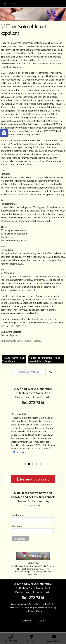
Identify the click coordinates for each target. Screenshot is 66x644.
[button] (4, 133)
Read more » (20, 452)
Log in (41, 620)
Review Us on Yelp (33, 479)
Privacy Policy (35, 611)
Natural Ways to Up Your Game (14, 359)
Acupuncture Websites (22, 604)
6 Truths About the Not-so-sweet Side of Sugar (45, 359)
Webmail (26, 620)
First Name (17, 526)
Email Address (19, 515)
